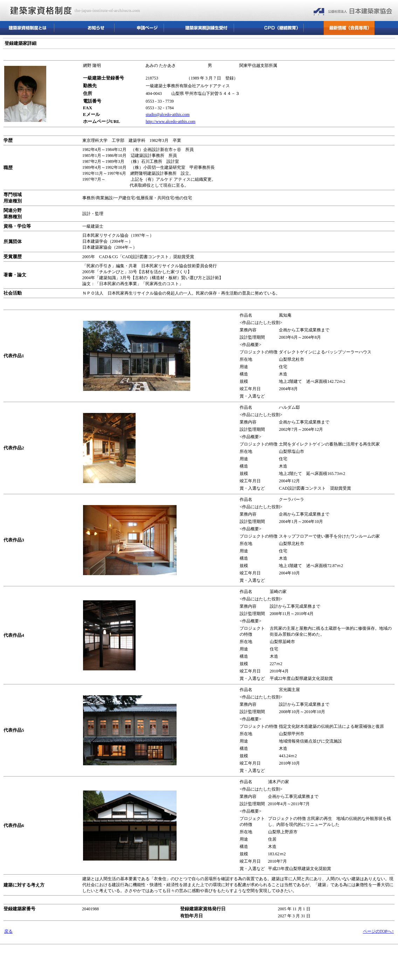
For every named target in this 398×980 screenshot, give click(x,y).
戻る (8, 931)
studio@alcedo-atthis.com (168, 115)
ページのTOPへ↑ (378, 931)
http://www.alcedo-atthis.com (171, 122)
